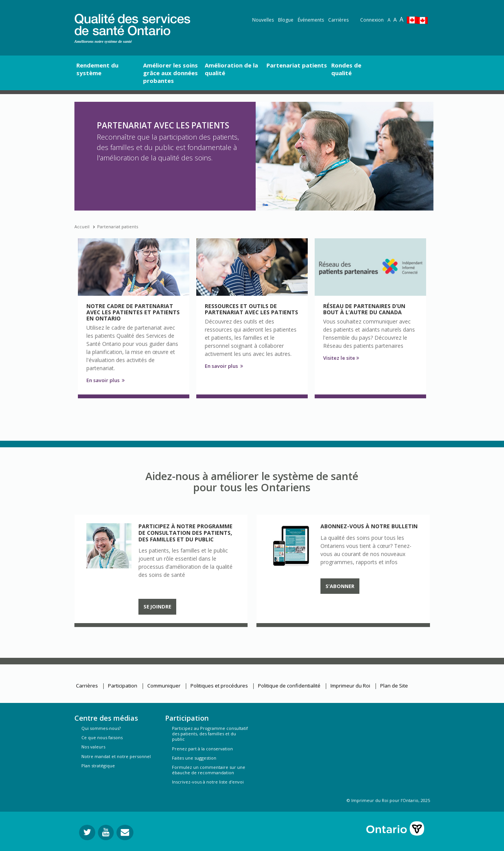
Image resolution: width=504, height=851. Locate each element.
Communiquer (164, 686)
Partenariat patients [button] (297, 65)
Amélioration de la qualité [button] (231, 69)
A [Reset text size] (389, 20)
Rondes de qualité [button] (346, 69)
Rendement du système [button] (97, 69)
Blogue (286, 20)
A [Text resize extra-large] (401, 19)
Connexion (372, 20)
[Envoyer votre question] (125, 832)
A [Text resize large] (395, 19)
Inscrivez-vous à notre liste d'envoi (208, 782)
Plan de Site (394, 686)
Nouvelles (263, 20)
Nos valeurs (93, 747)
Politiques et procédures (219, 686)
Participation (123, 686)
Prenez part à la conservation (202, 749)
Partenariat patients (118, 227)
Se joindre (157, 607)
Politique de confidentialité (289, 686)
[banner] (132, 23)
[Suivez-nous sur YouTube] (106, 832)
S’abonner (340, 586)
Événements (311, 20)
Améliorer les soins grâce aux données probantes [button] (170, 73)
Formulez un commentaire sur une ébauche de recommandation (209, 770)
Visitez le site (341, 358)
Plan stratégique (98, 766)
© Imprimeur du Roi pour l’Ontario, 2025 (388, 800)
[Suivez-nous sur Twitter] (87, 832)
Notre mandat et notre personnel (116, 756)
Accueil (82, 227)
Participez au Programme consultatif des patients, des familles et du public (210, 734)
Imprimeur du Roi (350, 686)
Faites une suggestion (194, 758)
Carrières (338, 20)
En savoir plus (105, 380)
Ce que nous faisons (102, 737)
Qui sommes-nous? (101, 728)
